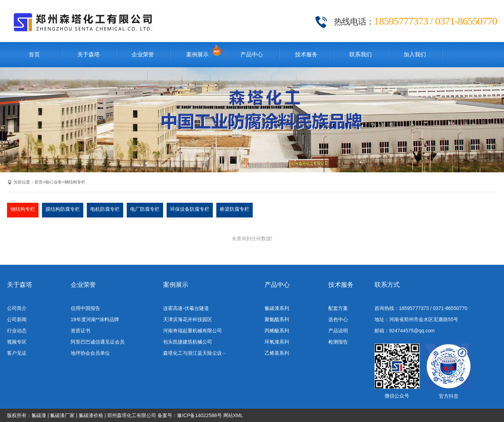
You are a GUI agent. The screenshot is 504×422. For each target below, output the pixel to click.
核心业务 (54, 182)
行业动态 (17, 331)
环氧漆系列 (277, 342)
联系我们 (360, 54)
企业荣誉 (143, 54)
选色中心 (338, 319)
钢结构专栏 (75, 182)
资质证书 (80, 331)
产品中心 (252, 54)
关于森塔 (89, 54)
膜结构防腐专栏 (63, 209)
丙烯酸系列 (277, 331)
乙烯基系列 (277, 353)
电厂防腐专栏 (145, 209)
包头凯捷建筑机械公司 (188, 342)
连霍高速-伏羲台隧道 (186, 308)
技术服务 (306, 54)
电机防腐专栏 (105, 209)
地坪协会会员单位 (90, 353)
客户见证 (17, 353)
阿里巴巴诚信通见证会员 (98, 342)
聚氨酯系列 (277, 319)
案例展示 (197, 54)
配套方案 (338, 308)
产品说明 (338, 331)
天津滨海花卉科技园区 (188, 319)
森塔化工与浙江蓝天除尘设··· (195, 353)
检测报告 (338, 342)
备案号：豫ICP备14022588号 (190, 415)
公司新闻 (17, 319)
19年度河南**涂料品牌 (95, 319)
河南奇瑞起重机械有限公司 (192, 331)
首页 (34, 54)
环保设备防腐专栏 (190, 209)
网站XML (233, 415)
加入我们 (415, 54)
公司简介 (17, 308)
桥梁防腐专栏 (234, 209)
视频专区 (17, 342)
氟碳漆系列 (277, 308)
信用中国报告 (85, 308)
